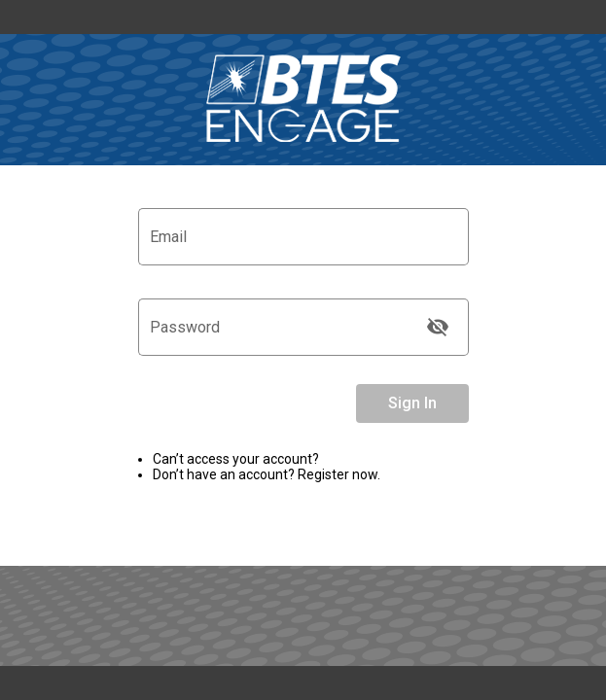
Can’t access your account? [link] (236, 459)
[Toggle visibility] (438, 327)
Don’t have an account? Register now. (267, 474)
